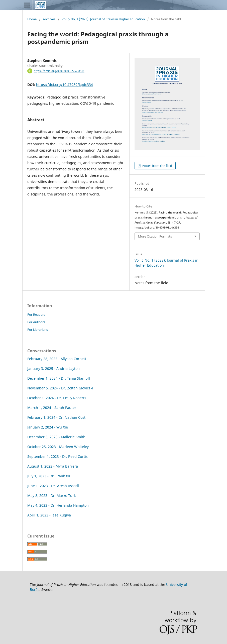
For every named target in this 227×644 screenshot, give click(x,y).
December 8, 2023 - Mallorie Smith (56, 437)
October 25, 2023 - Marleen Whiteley (58, 447)
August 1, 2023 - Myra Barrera (53, 466)
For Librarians (38, 330)
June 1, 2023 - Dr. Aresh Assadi (53, 486)
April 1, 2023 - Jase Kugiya (49, 515)
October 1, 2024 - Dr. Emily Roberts (57, 398)
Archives (49, 19)
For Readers (36, 314)
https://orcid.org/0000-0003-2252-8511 (59, 71)
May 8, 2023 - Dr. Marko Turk (51, 496)
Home (32, 19)
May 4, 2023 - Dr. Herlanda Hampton (58, 505)
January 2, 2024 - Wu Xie (48, 427)
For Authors (36, 322)
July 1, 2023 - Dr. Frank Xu (49, 476)
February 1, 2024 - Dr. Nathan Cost (56, 417)
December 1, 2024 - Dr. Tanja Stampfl (59, 378)
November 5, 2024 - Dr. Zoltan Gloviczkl (60, 388)
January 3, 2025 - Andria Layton (53, 368)
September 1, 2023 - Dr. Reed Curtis (58, 456)
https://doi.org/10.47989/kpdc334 (65, 85)
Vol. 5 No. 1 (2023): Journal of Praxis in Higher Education (103, 19)
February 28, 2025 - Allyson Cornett (57, 359)
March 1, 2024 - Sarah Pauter (52, 408)
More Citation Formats (155, 236)
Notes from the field (157, 166)
